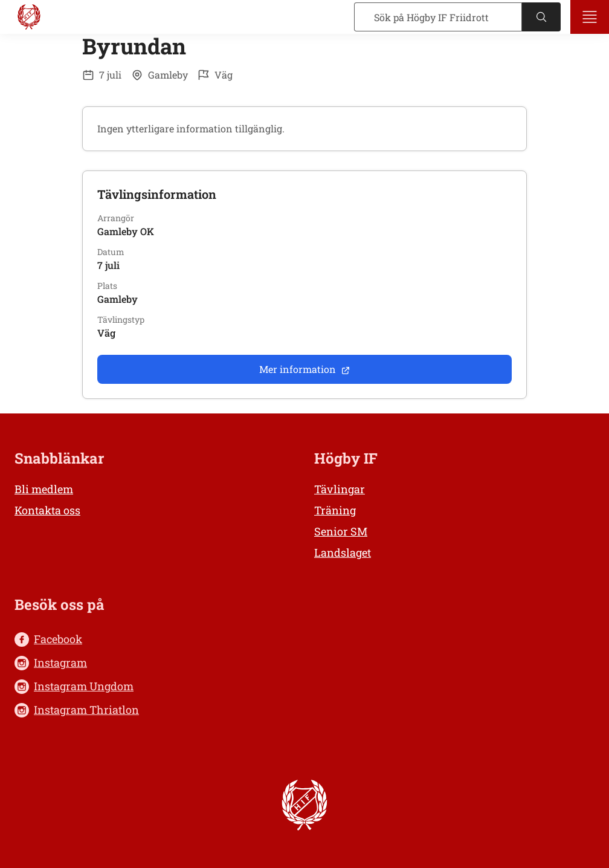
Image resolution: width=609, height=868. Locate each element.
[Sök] (438, 17)
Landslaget (343, 552)
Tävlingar (340, 489)
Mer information (305, 369)
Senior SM (341, 531)
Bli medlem (44, 489)
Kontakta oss (47, 510)
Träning (335, 510)
